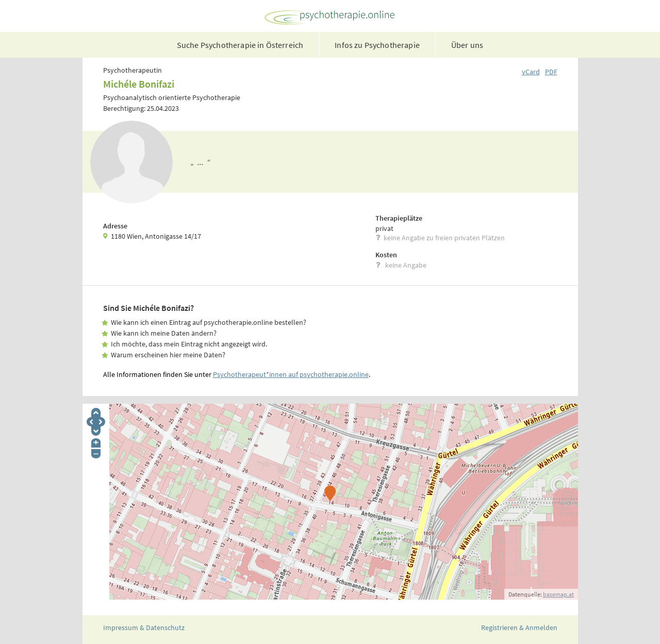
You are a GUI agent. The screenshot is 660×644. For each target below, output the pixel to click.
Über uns (467, 45)
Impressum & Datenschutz (144, 628)
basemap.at (558, 594)
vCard (531, 72)
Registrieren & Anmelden (519, 628)
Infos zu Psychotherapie (377, 45)
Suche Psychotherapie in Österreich (240, 45)
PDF (551, 72)
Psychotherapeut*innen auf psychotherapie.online (291, 374)
